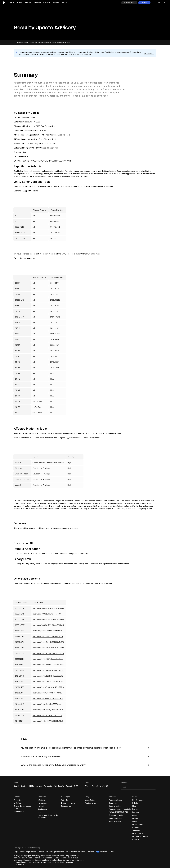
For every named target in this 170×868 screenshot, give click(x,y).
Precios (64, 3)
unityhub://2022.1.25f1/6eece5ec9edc (48, 659)
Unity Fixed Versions (59, 42)
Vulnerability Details (22, 42)
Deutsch (24, 786)
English (17, 786)
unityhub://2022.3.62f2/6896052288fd (48, 648)
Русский (69, 786)
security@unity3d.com (143, 509)
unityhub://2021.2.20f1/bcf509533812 (48, 676)
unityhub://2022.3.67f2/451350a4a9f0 (48, 642)
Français (39, 786)
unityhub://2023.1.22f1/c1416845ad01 (48, 636)
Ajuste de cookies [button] (107, 852)
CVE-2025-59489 (28, 117)
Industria (20, 3)
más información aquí (75, 860)
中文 (55, 786)
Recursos (28, 3)
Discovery (33, 42)
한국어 (76, 786)
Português (48, 786)
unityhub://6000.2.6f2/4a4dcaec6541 (48, 614)
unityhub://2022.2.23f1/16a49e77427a (48, 653)
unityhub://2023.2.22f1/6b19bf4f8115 (47, 631)
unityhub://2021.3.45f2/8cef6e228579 (48, 670)
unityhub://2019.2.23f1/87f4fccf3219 (47, 715)
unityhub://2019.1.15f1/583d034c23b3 (48, 721)
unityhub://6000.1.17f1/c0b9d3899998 (48, 619)
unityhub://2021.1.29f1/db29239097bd (48, 682)
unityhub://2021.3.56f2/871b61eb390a (48, 665)
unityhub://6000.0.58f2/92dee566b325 (48, 625)
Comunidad (37, 3)
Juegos (12, 3)
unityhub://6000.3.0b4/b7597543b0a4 (49, 608)
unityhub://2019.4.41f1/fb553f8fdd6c (47, 704)
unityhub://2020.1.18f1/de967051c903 (48, 698)
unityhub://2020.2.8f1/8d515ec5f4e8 (47, 693)
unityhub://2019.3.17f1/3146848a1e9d (48, 710)
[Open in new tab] (36, 807)
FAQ (69, 42)
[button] (129, 3)
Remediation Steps (45, 42)
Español (61, 786)
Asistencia (56, 3)
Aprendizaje (47, 3)
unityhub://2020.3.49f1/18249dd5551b (48, 687)
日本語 (32, 786)
